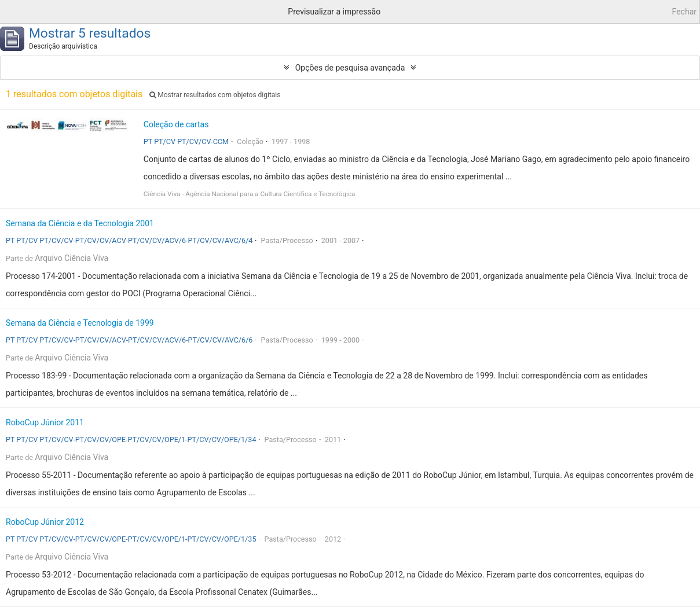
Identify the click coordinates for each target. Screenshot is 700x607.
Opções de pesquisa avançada (350, 68)
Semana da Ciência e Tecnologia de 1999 (80, 323)
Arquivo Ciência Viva (72, 258)
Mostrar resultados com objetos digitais (215, 95)
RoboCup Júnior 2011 (45, 422)
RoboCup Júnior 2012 (45, 522)
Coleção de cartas (176, 124)
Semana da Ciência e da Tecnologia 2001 (80, 223)
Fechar (684, 12)
